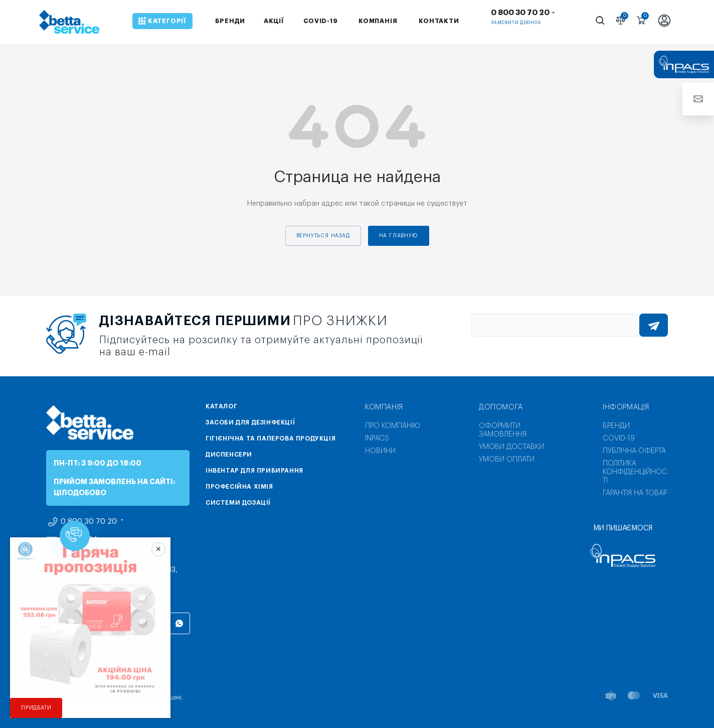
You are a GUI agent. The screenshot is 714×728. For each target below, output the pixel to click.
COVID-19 (619, 439)
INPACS (377, 439)
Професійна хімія (239, 487)
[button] (75, 536)
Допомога (501, 407)
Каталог (221, 406)
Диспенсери (229, 455)
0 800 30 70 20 (520, 13)
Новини (380, 451)
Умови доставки (511, 447)
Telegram (106, 623)
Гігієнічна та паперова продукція (271, 439)
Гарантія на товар (635, 493)
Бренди (616, 426)
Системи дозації (238, 503)
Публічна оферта (634, 451)
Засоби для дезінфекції (250, 422)
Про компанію (393, 426)
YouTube (130, 623)
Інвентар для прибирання (254, 471)
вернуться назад (323, 236)
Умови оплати (507, 460)
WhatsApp (179, 623)
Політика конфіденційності (635, 472)
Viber (155, 623)
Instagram (81, 623)
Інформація (626, 407)
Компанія (384, 407)
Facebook (56, 623)
